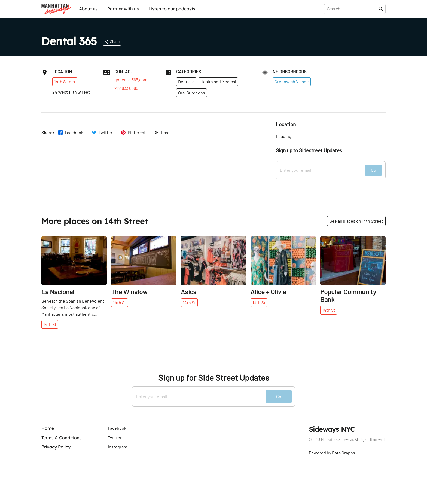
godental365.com (131, 80)
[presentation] (352, 9)
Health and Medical (218, 82)
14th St (50, 324)
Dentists (186, 82)
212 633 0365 (126, 88)
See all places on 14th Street (356, 221)
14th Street (65, 82)
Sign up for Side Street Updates (214, 378)
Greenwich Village (292, 82)
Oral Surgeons (192, 93)
